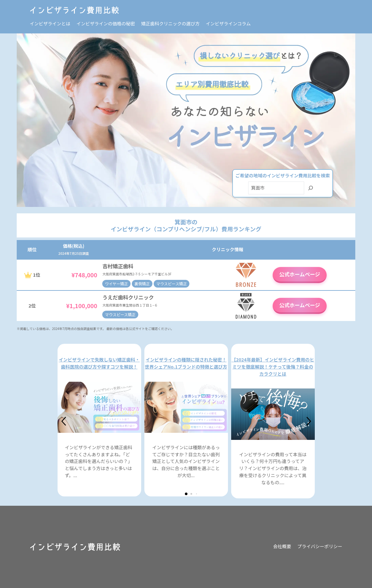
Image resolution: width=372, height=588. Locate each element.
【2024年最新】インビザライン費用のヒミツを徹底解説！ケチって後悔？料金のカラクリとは (273, 366)
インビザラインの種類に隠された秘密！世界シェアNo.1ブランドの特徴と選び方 (186, 363)
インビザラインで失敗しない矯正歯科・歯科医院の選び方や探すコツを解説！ (99, 363)
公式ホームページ (299, 274)
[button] (64, 421)
